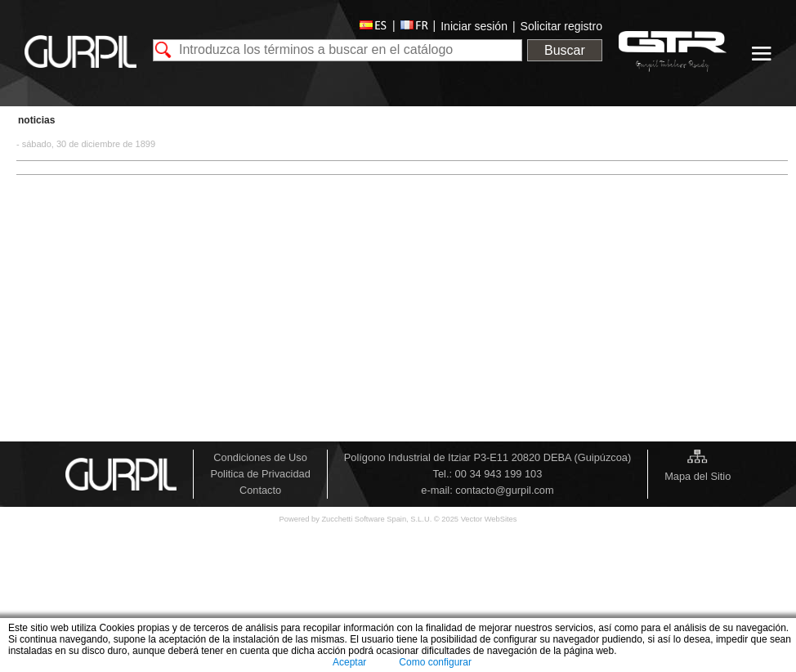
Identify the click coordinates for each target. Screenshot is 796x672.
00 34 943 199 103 (499, 474)
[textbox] (338, 50)
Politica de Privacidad (260, 474)
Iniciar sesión (474, 26)
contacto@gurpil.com (504, 490)
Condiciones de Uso (260, 457)
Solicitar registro (561, 26)
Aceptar (349, 662)
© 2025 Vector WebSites (476, 519)
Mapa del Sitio (698, 476)
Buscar (565, 50)
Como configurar (435, 662)
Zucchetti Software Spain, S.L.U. (377, 519)
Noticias (36, 120)
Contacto (260, 490)
